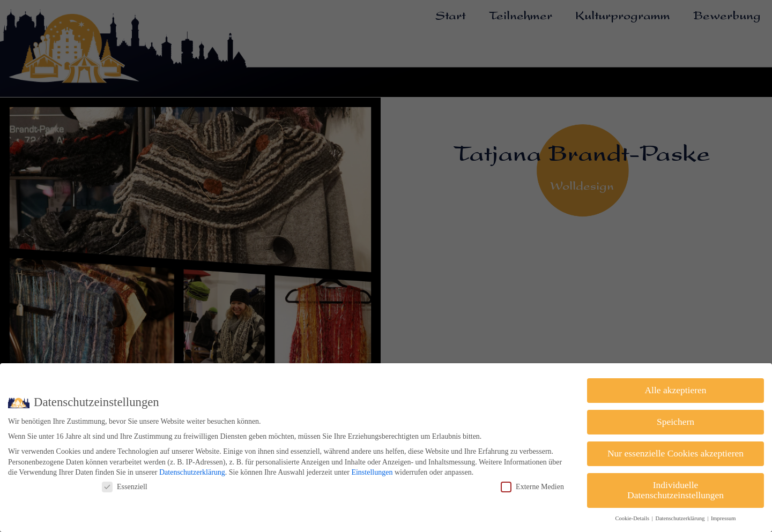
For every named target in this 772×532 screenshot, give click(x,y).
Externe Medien (532, 487)
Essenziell (125, 487)
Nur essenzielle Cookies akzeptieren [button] (675, 453)
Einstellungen (372, 472)
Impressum (723, 518)
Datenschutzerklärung (192, 472)
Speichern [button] (675, 422)
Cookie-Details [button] (633, 518)
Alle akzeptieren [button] (675, 390)
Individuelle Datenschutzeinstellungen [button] (675, 490)
